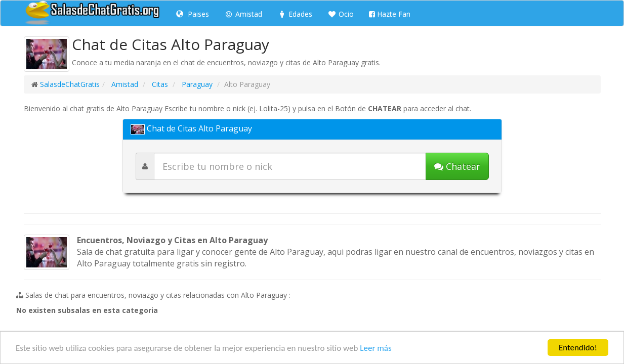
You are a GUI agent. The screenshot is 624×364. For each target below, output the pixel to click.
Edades (295, 14)
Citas (159, 84)
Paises (193, 14)
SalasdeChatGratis (70, 84)
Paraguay (196, 84)
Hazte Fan (390, 14)
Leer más (376, 349)
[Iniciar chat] (457, 166)
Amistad (243, 14)
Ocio (341, 14)
